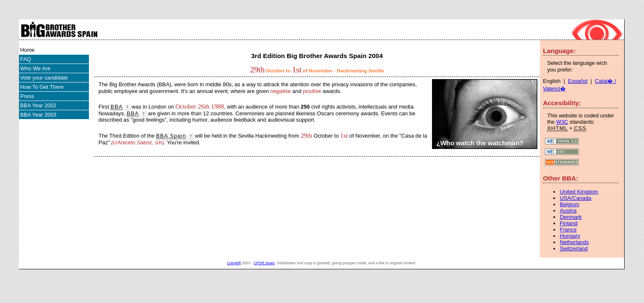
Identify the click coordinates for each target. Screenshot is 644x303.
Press (27, 96)
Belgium (569, 204)
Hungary (570, 236)
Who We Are (35, 68)
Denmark (571, 217)
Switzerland (574, 249)
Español (578, 81)
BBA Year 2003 (38, 115)
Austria (568, 211)
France (568, 230)
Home (27, 50)
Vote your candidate (44, 78)
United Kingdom (579, 192)
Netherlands (574, 242)
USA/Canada (576, 198)
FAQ (26, 59)
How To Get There (42, 87)
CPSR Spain (264, 263)
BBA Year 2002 (38, 105)
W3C (562, 122)
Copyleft (234, 263)
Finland (569, 223)
